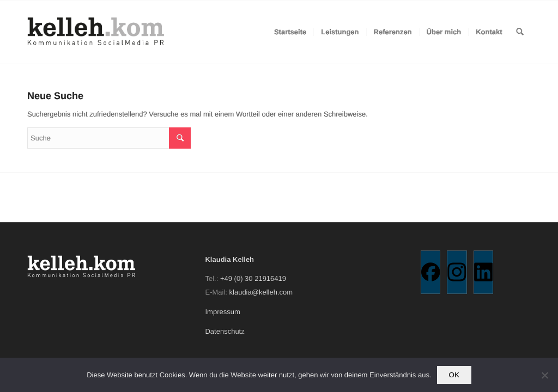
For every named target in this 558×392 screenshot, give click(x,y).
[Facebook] (431, 272)
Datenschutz (225, 331)
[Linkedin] (484, 272)
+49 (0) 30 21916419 (253, 278)
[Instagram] (457, 272)
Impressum (222, 312)
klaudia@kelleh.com (261, 292)
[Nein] (544, 375)
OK (454, 375)
